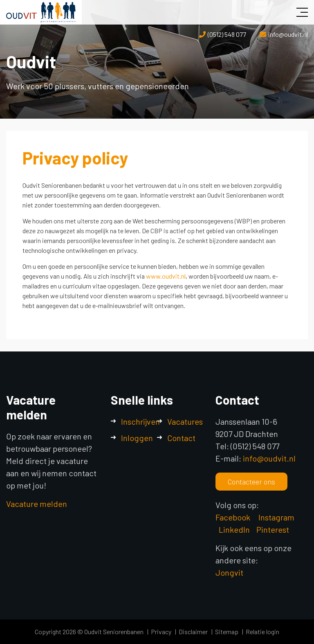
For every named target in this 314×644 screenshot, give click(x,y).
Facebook (233, 517)
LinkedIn (234, 529)
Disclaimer (193, 632)
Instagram (277, 517)
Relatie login (262, 632)
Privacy (161, 632)
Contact (181, 438)
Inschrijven (140, 421)
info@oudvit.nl (288, 34)
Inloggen (137, 438)
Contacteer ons (251, 482)
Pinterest (273, 529)
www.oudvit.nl (166, 276)
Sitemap (227, 632)
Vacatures (185, 421)
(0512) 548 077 (227, 34)
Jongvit (229, 572)
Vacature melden (37, 504)
